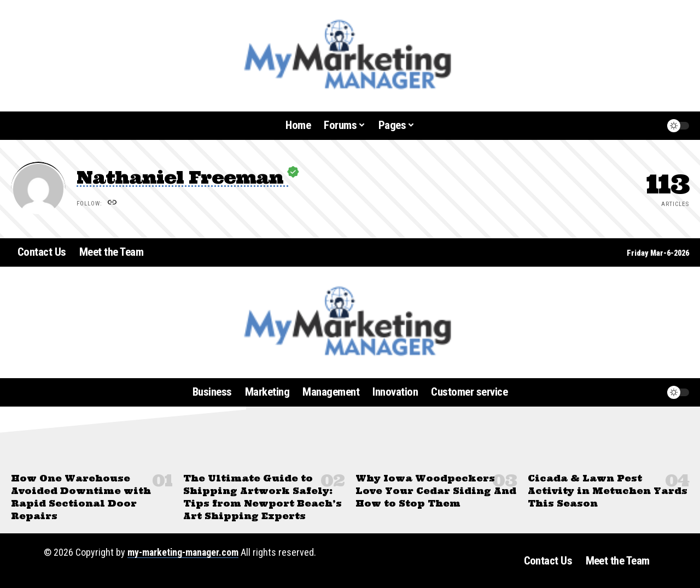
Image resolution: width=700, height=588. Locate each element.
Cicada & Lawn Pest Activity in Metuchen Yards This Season (608, 491)
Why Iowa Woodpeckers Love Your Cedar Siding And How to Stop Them (436, 491)
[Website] (113, 204)
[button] (631, 126)
